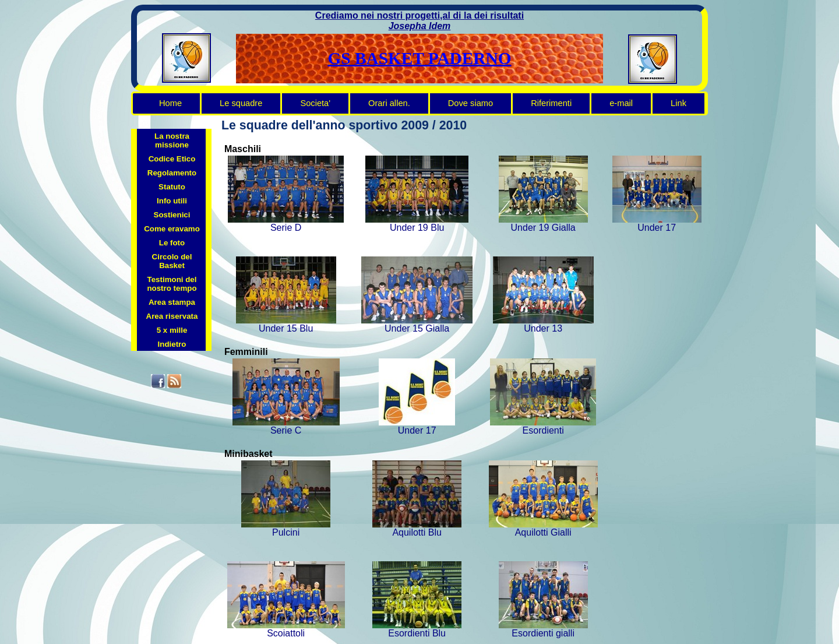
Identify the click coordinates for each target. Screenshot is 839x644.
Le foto (172, 243)
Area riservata (172, 316)
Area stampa (172, 302)
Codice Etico (172, 159)
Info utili (172, 201)
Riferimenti (551, 103)
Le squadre (241, 103)
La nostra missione (172, 140)
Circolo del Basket (172, 261)
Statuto (172, 187)
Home (170, 103)
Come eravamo (172, 229)
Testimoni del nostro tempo (172, 284)
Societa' (315, 103)
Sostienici (172, 215)
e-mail (621, 103)
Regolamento (172, 173)
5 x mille (172, 330)
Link (678, 103)
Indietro (172, 344)
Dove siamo (470, 103)
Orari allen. (389, 103)
